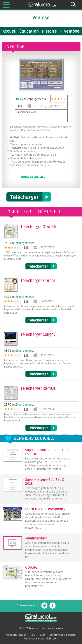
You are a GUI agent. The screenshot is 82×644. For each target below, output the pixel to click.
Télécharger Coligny (41, 374)
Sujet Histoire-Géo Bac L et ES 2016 (46, 452)
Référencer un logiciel (63, 635)
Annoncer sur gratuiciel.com (41, 639)
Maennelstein (36, 538)
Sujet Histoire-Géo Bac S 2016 (44, 482)
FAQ (33, 635)
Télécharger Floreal (41, 320)
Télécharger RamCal (41, 428)
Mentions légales (16, 635)
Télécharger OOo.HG (41, 266)
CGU (42, 635)
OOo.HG (31, 567)
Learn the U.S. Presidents (45, 509)
